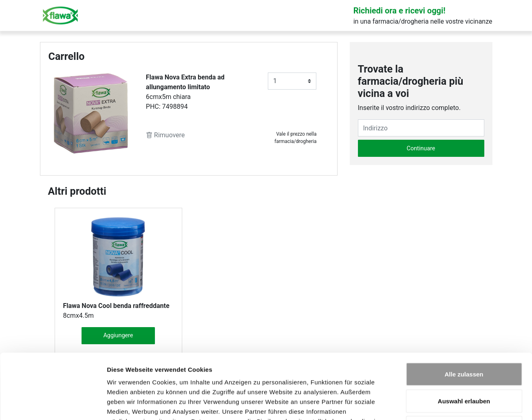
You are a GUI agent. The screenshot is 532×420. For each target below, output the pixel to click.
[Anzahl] (292, 81)
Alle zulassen (464, 313)
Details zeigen (434, 404)
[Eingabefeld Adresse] (421, 128)
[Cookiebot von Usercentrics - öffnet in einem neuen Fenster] (53, 404)
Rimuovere (165, 135)
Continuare (421, 148)
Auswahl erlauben (464, 340)
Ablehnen (464, 366)
